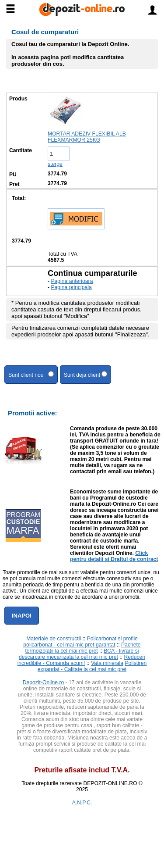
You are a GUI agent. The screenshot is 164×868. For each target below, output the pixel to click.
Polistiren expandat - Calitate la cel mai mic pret (92, 666)
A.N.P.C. (82, 803)
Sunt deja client (86, 375)
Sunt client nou (31, 375)
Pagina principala (71, 287)
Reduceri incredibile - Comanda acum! (81, 660)
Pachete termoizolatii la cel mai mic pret (83, 648)
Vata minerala (107, 663)
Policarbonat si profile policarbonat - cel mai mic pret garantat (80, 642)
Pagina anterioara (72, 281)
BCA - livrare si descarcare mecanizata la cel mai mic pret (79, 654)
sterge (55, 164)
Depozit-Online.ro (44, 682)
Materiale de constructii (54, 639)
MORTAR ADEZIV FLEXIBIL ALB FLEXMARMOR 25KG (87, 137)
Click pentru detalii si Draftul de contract (114, 556)
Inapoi (22, 616)
